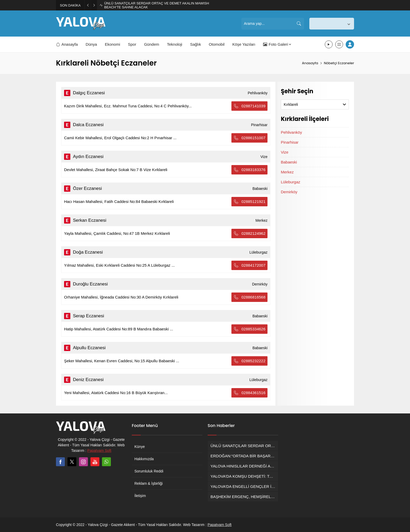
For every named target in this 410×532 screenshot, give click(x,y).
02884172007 (249, 265)
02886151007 (249, 138)
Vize (285, 152)
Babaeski (289, 162)
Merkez (287, 172)
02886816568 (249, 297)
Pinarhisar (290, 142)
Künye (140, 447)
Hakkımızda (144, 459)
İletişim (140, 496)
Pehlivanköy (291, 132)
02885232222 (249, 361)
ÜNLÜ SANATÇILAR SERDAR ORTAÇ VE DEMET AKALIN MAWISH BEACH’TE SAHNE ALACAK (156, 5)
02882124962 (249, 233)
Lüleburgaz (291, 182)
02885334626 (249, 329)
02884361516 (249, 393)
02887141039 (249, 106)
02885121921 (249, 202)
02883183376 (249, 170)
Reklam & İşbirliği (149, 483)
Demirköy (289, 192)
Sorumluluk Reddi (149, 471)
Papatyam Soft (99, 451)
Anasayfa (310, 63)
